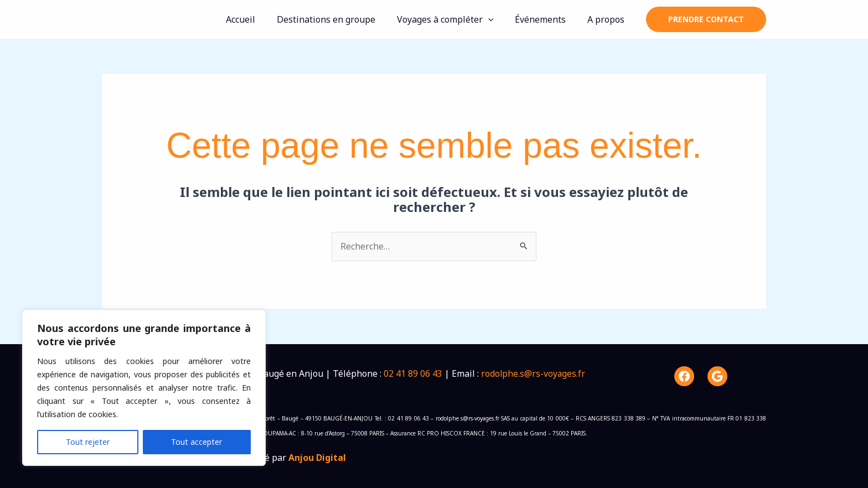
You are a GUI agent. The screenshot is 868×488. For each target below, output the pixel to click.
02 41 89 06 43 (413, 373)
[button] (706, 19)
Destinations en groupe (339, 19)
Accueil (257, 19)
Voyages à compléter (454, 19)
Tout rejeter (88, 442)
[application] (497, 19)
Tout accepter (197, 442)
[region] (144, 388)
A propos (608, 19)
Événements (546, 19)
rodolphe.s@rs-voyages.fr (534, 373)
